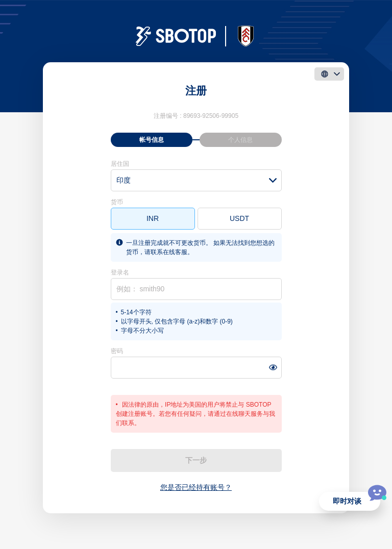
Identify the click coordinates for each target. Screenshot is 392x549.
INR (153, 218)
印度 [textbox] (124, 180)
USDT (239, 218)
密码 (117, 351)
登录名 (120, 272)
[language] (329, 74)
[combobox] (196, 180)
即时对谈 (347, 501)
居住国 (120, 164)
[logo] (196, 36)
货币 (117, 202)
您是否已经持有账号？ (196, 487)
